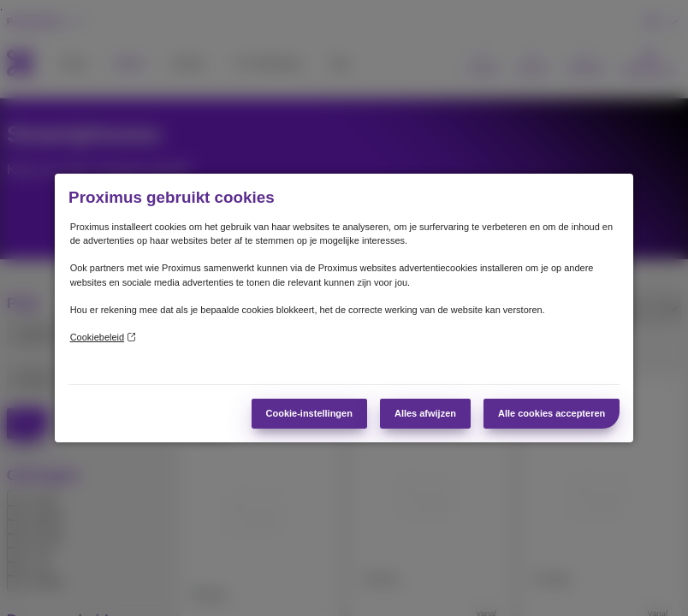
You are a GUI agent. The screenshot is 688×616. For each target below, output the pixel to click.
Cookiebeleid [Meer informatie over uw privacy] (103, 337)
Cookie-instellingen (309, 413)
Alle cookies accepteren (552, 413)
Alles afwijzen (425, 413)
